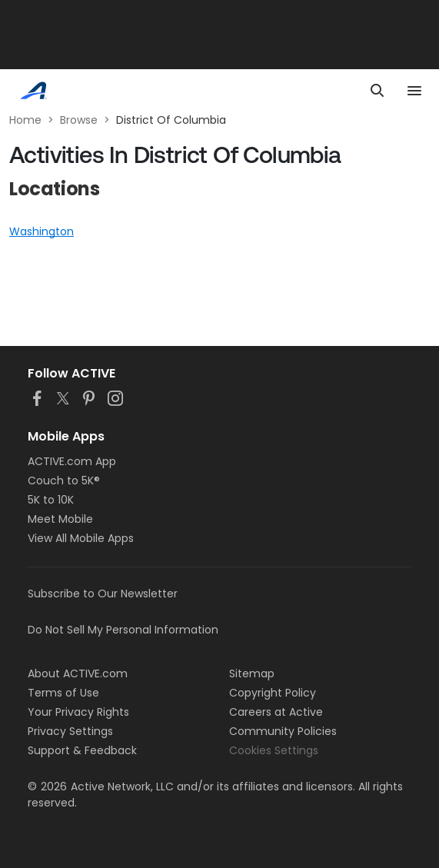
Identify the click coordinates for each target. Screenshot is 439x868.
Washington (42, 231)
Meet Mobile (60, 519)
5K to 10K (51, 500)
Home (25, 120)
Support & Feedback (82, 750)
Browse (79, 120)
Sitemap (252, 673)
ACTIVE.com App (72, 461)
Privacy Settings (70, 731)
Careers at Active (276, 712)
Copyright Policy (273, 693)
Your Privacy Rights (78, 712)
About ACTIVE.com (78, 673)
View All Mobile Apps (81, 538)
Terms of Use (63, 693)
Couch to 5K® (64, 481)
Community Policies (283, 731)
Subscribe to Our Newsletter (103, 594)
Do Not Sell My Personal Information (123, 630)
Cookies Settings (274, 750)
